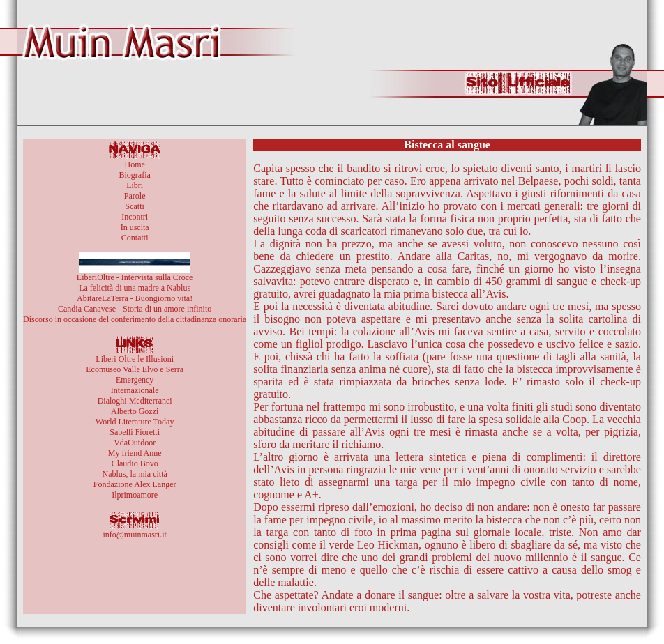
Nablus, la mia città (134, 474)
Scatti (134, 206)
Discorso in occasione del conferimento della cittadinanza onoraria (135, 319)
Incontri (135, 217)
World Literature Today (135, 422)
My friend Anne (135, 453)
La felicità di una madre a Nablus (135, 288)
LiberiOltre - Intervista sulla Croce (135, 277)
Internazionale (135, 390)
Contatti (135, 238)
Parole (135, 196)
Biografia (134, 175)
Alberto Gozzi (135, 411)
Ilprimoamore (135, 495)
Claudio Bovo (135, 463)
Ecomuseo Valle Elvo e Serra (135, 369)
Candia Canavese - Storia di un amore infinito (135, 309)
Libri (135, 185)
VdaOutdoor (135, 443)
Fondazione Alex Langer (135, 484)
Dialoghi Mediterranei (135, 401)
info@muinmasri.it (134, 535)
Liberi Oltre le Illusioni (135, 359)
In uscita (135, 227)
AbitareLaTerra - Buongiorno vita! (135, 298)
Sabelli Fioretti (135, 432)
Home (134, 164)
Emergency (135, 380)
